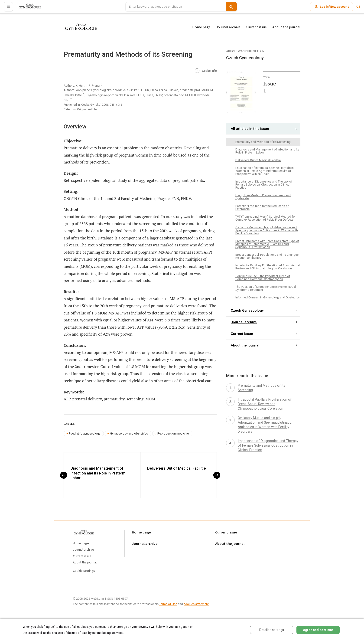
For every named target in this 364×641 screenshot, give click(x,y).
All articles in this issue (250, 129)
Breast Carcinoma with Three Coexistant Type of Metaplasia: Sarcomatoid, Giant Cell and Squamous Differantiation (267, 244)
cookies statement (196, 604)
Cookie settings (84, 571)
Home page (201, 27)
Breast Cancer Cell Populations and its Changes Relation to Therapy (267, 256)
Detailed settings (272, 630)
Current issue (256, 27)
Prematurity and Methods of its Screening (263, 142)
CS (358, 7)
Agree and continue (318, 630)
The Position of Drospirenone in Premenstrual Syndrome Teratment (266, 288)
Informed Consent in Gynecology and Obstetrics (268, 297)
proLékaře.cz (27, 9)
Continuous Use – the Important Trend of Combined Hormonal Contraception (263, 278)
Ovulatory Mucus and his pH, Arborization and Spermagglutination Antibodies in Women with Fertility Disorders (267, 230)
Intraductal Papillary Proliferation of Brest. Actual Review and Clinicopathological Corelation (268, 267)
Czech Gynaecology (247, 311)
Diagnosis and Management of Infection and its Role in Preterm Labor (98, 473)
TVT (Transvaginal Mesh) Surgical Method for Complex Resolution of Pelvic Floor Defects (266, 218)
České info (205, 71)
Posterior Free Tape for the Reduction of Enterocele (262, 207)
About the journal (286, 27)
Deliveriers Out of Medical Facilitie (176, 469)
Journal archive (228, 27)
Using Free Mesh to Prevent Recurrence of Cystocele (263, 197)
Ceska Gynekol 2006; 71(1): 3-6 (102, 105)
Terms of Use (168, 604)
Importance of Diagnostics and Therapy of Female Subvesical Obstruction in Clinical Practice (264, 185)
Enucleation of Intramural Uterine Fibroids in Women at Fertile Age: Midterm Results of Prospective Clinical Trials (265, 171)
